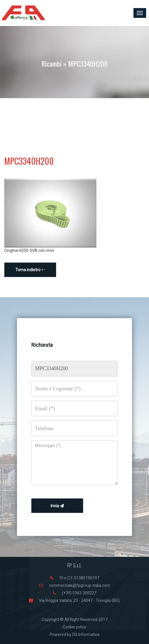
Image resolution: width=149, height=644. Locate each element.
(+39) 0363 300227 (79, 593)
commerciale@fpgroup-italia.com (80, 585)
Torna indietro (30, 270)
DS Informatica (86, 634)
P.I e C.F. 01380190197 (79, 578)
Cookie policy (74, 627)
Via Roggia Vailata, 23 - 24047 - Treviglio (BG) (79, 600)
